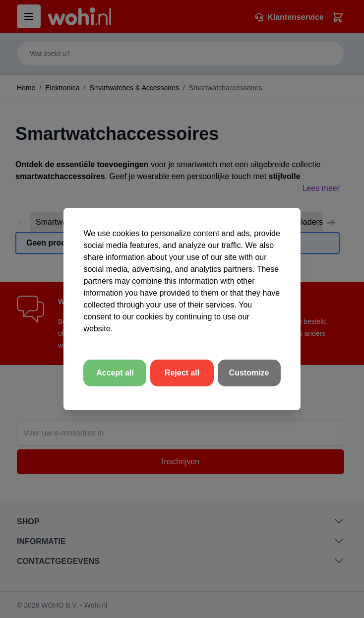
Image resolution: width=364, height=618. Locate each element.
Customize (249, 373)
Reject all (182, 373)
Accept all (115, 373)
